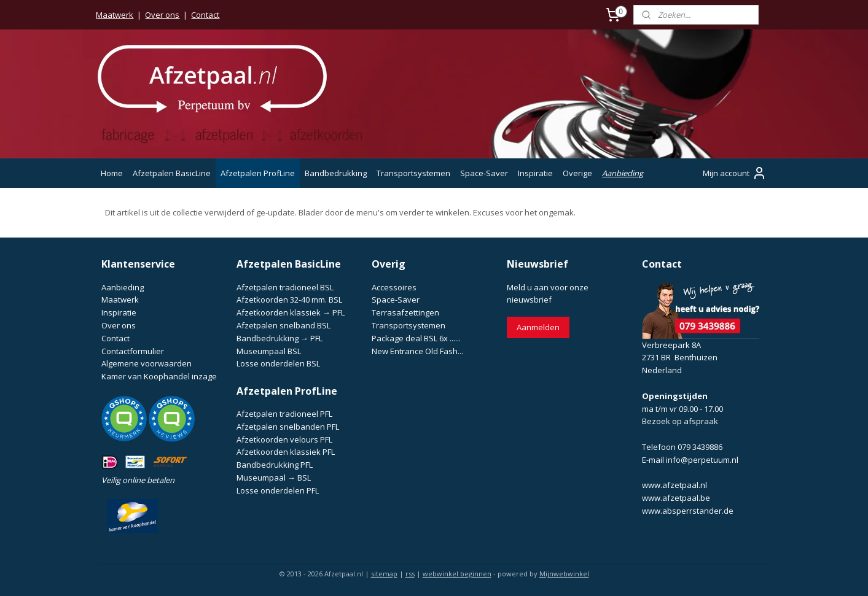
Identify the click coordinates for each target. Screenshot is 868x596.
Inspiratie (535, 173)
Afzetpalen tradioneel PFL (284, 414)
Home (112, 173)
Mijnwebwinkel (564, 574)
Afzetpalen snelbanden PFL (288, 427)
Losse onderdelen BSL (278, 363)
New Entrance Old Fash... (417, 351)
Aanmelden (538, 327)
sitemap (384, 574)
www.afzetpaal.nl (674, 485)
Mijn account (735, 173)
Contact (205, 15)
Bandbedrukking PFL (275, 465)
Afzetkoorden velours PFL (284, 439)
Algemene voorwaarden (147, 363)
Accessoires (394, 287)
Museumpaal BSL (269, 351)
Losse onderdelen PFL (278, 490)
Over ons (162, 15)
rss (410, 574)
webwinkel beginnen (457, 574)
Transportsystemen (413, 173)
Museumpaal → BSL (274, 478)
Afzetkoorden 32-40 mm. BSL (289, 300)
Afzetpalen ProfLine (258, 173)
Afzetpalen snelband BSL (283, 325)
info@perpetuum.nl (702, 460)
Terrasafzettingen (405, 312)
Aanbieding (623, 173)
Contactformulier (133, 351)
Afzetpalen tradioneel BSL (285, 287)
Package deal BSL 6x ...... (416, 338)
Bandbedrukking (336, 173)
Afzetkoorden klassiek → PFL (291, 312)
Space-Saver (484, 173)
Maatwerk (115, 15)
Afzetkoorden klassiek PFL (286, 452)
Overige (577, 173)
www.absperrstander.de (688, 511)
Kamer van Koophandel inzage (159, 376)
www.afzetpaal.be (676, 498)
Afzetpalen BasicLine (172, 173)
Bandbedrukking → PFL (280, 338)
